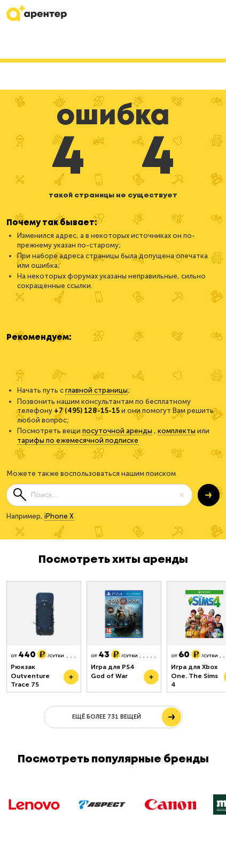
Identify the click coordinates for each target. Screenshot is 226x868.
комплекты (177, 431)
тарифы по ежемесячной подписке (78, 440)
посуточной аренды (117, 431)
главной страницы (96, 390)
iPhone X (59, 516)
